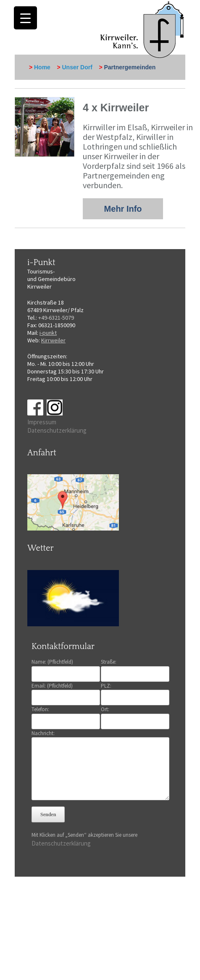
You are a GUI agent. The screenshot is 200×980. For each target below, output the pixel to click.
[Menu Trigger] (25, 18)
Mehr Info (123, 209)
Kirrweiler (53, 340)
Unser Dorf (77, 67)
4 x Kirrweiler (116, 108)
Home (42, 67)
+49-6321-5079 (56, 318)
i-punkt (48, 333)
